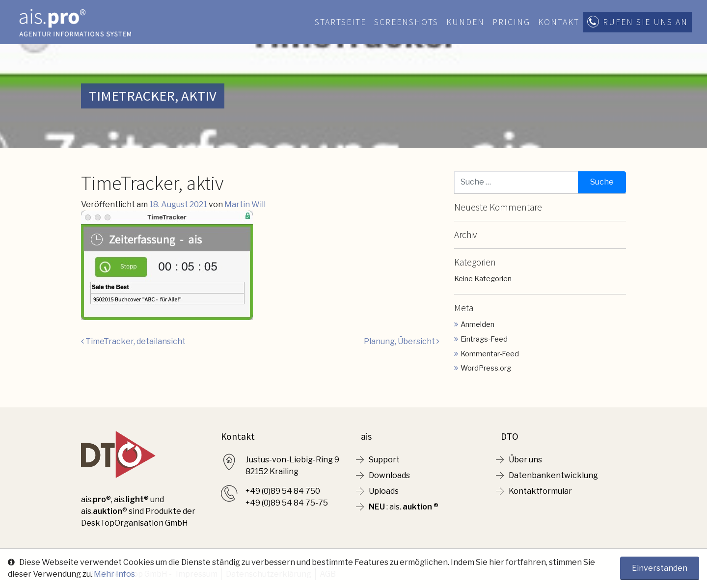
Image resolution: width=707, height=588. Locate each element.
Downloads (389, 475)
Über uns (525, 460)
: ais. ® (404, 507)
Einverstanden (660, 568)
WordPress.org (486, 368)
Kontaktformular (540, 491)
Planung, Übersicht (402, 341)
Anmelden (477, 324)
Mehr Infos (114, 574)
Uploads (384, 491)
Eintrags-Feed (484, 339)
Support (384, 460)
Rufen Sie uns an (645, 22)
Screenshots (406, 22)
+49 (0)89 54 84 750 (283, 491)
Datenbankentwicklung (553, 475)
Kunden (465, 22)
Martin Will (245, 204)
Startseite (340, 22)
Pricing (511, 22)
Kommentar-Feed (490, 354)
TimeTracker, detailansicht (133, 341)
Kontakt (559, 22)
